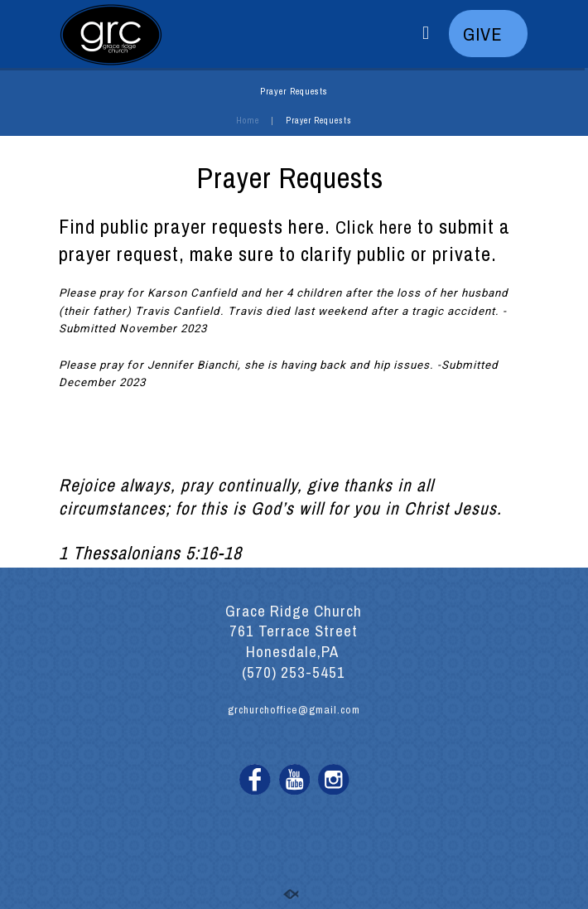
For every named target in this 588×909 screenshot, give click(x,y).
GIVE (488, 34)
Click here (374, 227)
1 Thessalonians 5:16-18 (150, 553)
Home (248, 120)
